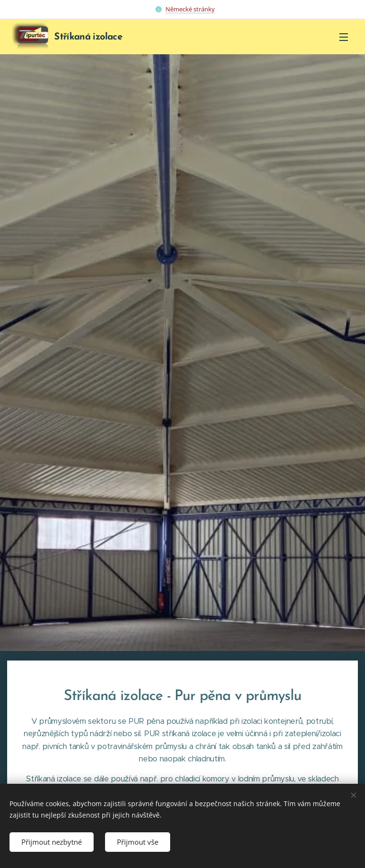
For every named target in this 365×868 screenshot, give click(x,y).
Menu (344, 37)
